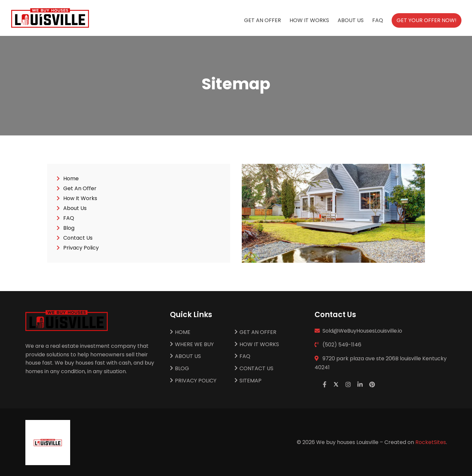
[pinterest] (372, 385)
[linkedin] (360, 385)
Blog (69, 229)
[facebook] (325, 385)
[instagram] (348, 385)
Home (71, 179)
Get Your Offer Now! (427, 20)
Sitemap (250, 381)
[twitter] (336, 385)
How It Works (309, 21)
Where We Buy (194, 345)
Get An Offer (263, 21)
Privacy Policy (81, 249)
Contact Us (78, 239)
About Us (351, 21)
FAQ (378, 21)
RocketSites (431, 442)
